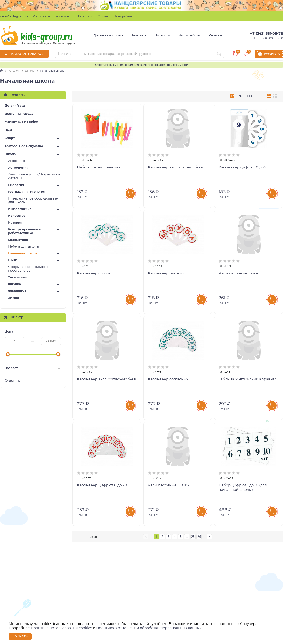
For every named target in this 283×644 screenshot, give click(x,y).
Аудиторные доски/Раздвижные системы (34, 176)
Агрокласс (16, 161)
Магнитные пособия (21, 122)
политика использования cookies (62, 628)
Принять (20, 636)
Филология (17, 291)
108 (249, 96)
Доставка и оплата (108, 35)
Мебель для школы (23, 247)
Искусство (17, 216)
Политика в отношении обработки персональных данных (149, 628)
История (15, 223)
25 (193, 537)
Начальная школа (23, 253)
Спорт (10, 138)
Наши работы (123, 16)
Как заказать (64, 16)
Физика (14, 284)
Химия (14, 298)
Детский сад (15, 106)
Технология (18, 277)
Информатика (20, 209)
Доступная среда (19, 114)
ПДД (8, 130)
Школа (10, 154)
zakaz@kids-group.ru (14, 16)
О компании (42, 16)
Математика (18, 240)
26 (199, 537)
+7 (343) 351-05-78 (267, 34)
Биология (16, 185)
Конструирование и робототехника (25, 231)
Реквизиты (85, 16)
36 (240, 96)
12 (232, 96)
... (187, 537)
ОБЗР (13, 260)
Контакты (140, 35)
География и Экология (27, 192)
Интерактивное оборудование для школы (33, 200)
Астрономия (18, 168)
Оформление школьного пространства (28, 269)
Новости (163, 35)
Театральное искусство (24, 146)
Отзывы (103, 16)
